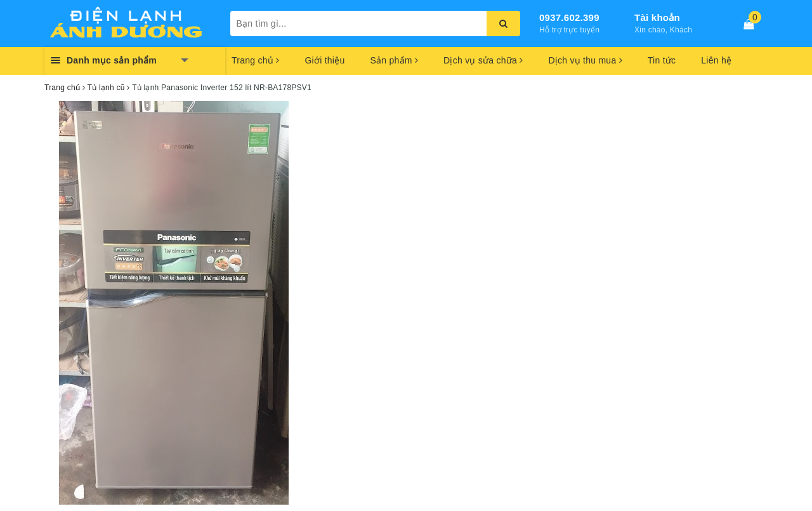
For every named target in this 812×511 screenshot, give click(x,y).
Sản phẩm (394, 60)
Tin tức (662, 60)
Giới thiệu (324, 60)
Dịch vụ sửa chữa (483, 60)
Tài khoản (657, 17)
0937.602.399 (569, 17)
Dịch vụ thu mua (585, 60)
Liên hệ (716, 60)
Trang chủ (255, 60)
